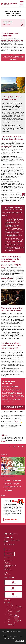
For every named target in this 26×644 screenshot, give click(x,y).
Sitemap (13, 638)
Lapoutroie (7, 570)
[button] (8, 491)
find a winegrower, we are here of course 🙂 (12, 422)
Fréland (6, 562)
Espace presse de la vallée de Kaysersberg (13, 637)
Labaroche (7, 568)
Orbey (6, 572)
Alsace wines (6, 23)
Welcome (6, 22)
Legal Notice (6, 638)
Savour (11, 22)
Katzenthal (7, 564)
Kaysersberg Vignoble (10, 565)
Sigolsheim (7, 574)
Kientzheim (7, 567)
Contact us (6, 635)
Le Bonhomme (8, 571)
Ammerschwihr (8, 561)
